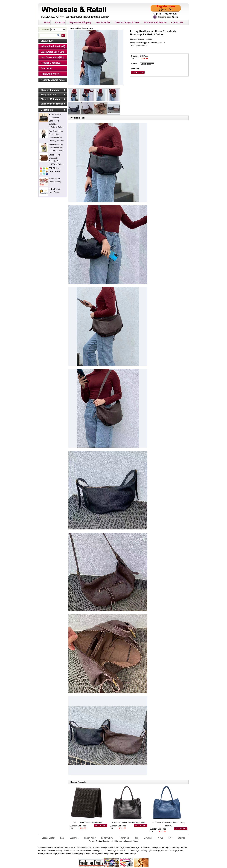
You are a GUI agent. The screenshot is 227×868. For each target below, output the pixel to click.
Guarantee (74, 838)
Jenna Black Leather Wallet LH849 (88, 823)
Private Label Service (156, 22)
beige (107, 854)
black (88, 854)
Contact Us (177, 22)
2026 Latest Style (50, 52)
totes (181, 851)
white (100, 854)
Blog (136, 838)
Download (148, 838)
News (160, 838)
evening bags (79, 854)
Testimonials (124, 838)
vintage (113, 854)
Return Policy (90, 838)
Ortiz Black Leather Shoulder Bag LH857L (128, 823)
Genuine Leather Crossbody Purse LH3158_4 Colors (56, 148)
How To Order (103, 22)
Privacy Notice (95, 841)
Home (47, 22)
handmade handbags (127, 854)
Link (170, 838)
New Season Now (50, 57)
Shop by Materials (50, 99)
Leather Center (48, 838)
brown (94, 854)
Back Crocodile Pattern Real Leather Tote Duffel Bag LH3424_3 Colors (56, 121)
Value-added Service (52, 46)
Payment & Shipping (80, 22)
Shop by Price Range (52, 104)
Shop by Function (50, 90)
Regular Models (49, 63)
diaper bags (164, 847)
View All (45, 41)
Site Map (181, 838)
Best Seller (47, 68)
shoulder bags (51, 854)
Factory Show (107, 838)
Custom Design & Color (127, 22)
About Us (60, 22)
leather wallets (65, 854)
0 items (175, 17)
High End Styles (49, 74)
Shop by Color (48, 95)
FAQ (62, 838)
